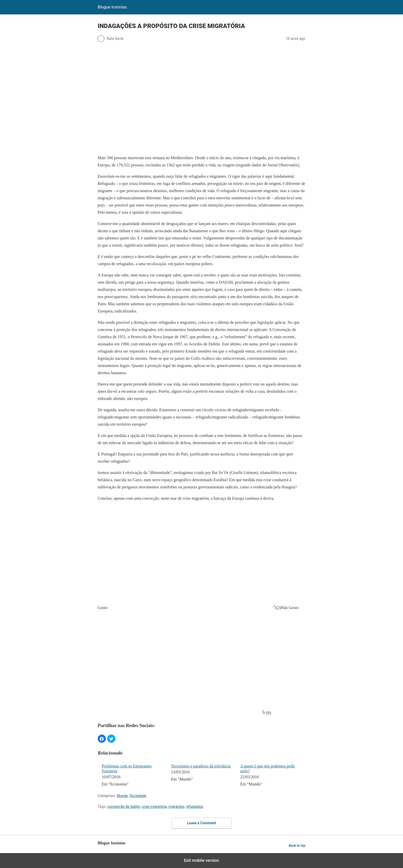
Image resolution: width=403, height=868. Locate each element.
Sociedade (138, 796)
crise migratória (154, 807)
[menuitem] (133, 776)
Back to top (297, 845)
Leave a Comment (202, 823)
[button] (102, 739)
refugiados (195, 807)
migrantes (176, 807)
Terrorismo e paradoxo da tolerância (201, 766)
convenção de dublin (124, 807)
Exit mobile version (201, 860)
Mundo (122, 796)
